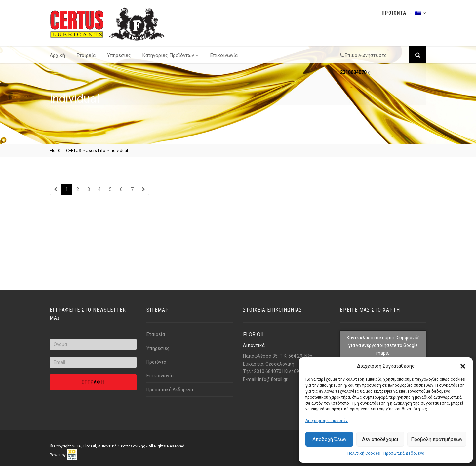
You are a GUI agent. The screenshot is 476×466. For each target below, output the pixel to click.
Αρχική (57, 55)
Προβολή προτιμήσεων (437, 439)
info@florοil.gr (273, 379)
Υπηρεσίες (119, 55)
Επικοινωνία (224, 55)
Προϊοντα (394, 13)
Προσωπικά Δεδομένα (404, 453)
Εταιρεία (86, 55)
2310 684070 (268, 371)
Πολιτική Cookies (364, 453)
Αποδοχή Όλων (329, 439)
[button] (463, 366)
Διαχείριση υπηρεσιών (327, 421)
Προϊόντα (156, 362)
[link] (72, 455)
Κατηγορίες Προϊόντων (171, 55)
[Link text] (107, 23)
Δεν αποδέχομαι (380, 439)
